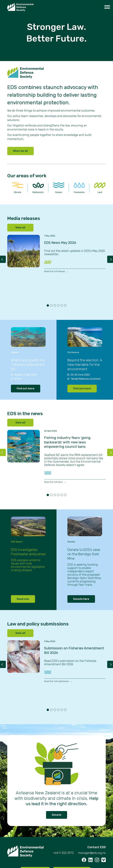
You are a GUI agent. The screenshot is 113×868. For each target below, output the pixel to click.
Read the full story (54, 482)
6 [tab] (65, 305)
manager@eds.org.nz (92, 853)
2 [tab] (51, 305)
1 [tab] (48, 305)
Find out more (26, 388)
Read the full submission (57, 681)
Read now (23, 599)
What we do (20, 151)
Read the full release (55, 271)
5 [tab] (62, 305)
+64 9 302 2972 (63, 853)
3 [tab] (55, 305)
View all (20, 228)
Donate (57, 815)
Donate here (81, 599)
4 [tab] (58, 305)
